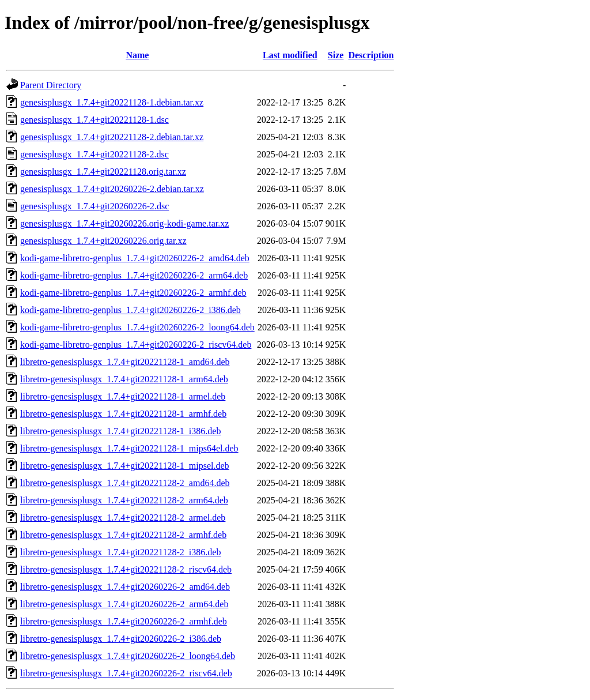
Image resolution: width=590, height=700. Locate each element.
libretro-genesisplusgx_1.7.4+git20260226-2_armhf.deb (124, 621)
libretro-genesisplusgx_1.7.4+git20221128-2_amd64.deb (125, 483)
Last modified (290, 55)
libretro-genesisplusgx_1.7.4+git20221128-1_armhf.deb (123, 414)
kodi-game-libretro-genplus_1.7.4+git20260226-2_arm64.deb (134, 275)
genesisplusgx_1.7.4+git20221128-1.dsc (94, 120)
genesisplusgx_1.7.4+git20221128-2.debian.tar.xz (112, 137)
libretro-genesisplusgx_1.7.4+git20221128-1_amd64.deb (125, 362)
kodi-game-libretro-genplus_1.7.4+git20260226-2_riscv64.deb (136, 345)
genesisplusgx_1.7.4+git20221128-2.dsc (94, 154)
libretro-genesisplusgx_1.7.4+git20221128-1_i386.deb (120, 431)
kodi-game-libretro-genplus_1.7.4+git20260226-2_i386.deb (131, 310)
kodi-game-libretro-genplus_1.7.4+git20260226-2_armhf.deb (133, 293)
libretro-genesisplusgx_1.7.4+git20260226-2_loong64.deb (128, 656)
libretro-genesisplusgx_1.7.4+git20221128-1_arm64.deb (124, 379)
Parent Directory (51, 85)
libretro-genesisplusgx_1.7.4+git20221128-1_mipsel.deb (125, 466)
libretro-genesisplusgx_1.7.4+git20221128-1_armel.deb (123, 396)
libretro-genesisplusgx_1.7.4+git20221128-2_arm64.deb (124, 500)
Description (371, 55)
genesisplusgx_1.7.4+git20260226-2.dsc (94, 206)
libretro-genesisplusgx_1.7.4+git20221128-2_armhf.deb (123, 535)
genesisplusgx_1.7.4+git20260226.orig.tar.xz (103, 241)
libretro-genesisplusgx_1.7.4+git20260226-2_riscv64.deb (126, 673)
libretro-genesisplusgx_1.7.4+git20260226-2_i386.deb (121, 639)
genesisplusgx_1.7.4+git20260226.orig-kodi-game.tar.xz (124, 223)
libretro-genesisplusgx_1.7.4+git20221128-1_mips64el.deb (129, 448)
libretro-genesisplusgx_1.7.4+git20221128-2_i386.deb (120, 552)
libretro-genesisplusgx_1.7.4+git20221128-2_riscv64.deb (126, 569)
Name (137, 55)
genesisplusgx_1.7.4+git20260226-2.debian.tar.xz (112, 189)
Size (336, 55)
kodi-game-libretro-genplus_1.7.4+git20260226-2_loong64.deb (137, 327)
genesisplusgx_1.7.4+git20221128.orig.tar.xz (103, 172)
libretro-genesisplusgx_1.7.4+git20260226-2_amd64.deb (125, 587)
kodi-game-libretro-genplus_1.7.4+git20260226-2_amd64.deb (135, 258)
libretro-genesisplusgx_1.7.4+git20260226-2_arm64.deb (124, 604)
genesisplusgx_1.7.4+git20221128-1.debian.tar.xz (112, 102)
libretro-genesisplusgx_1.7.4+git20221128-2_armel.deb (123, 518)
